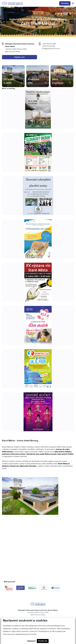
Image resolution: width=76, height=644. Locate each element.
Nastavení (32, 641)
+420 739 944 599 (49, 44)
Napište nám (20, 57)
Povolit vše (43, 641)
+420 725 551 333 (48, 46)
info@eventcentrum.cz (51, 49)
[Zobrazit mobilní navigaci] (72, 3)
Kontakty (65, 3)
